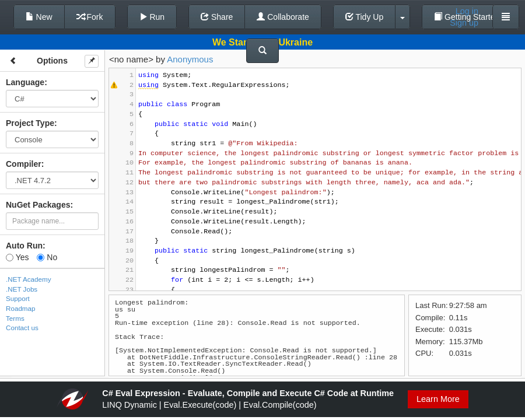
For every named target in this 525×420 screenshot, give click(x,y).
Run (152, 17)
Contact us (22, 328)
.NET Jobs (22, 289)
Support (18, 298)
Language (25, 82)
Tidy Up (364, 17)
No (47, 257)
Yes (17, 257)
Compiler (24, 164)
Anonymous (190, 59)
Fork (90, 17)
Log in (467, 11)
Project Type (30, 123)
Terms (15, 318)
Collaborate (283, 17)
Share (217, 17)
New (39, 17)
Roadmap (21, 308)
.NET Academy (29, 279)
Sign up (464, 23)
